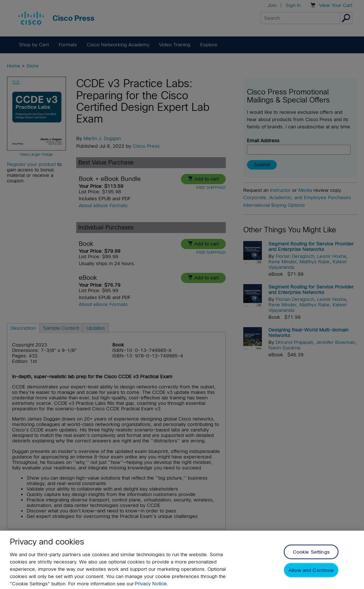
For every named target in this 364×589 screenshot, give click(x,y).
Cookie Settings (311, 560)
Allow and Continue (311, 578)
